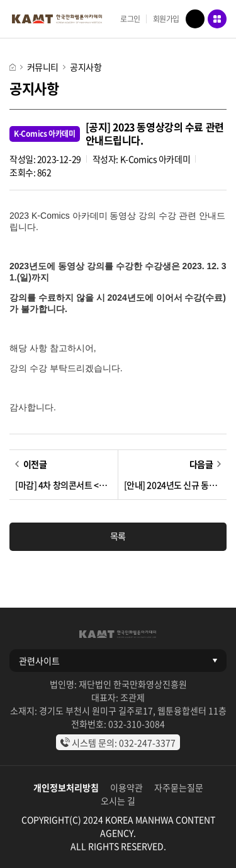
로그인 (130, 19)
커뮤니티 (43, 67)
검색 (195, 19)
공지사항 (86, 67)
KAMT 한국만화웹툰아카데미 (57, 19)
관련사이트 (39, 661)
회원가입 (166, 19)
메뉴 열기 (217, 19)
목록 (118, 536)
